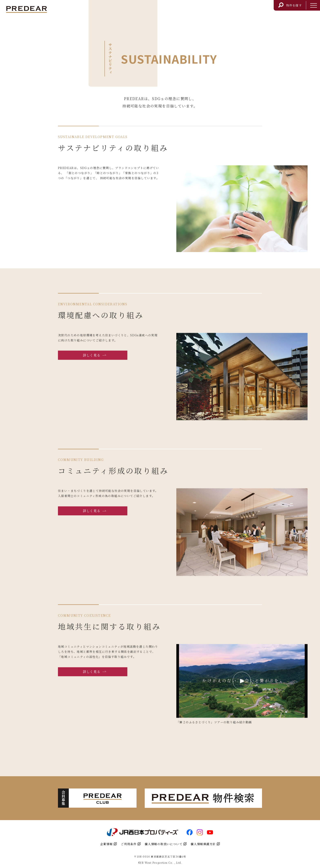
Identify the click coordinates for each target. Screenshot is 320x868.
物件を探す (290, 4)
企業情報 (109, 844)
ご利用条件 (131, 844)
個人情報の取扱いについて (166, 844)
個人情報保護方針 (205, 844)
